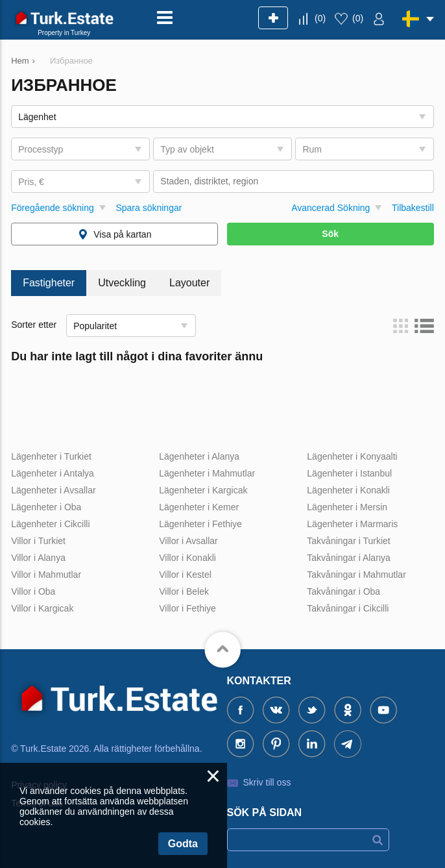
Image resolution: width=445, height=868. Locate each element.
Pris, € (31, 182)
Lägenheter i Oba (46, 507)
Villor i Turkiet (38, 541)
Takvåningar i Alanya (348, 558)
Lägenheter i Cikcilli (50, 524)
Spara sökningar (149, 208)
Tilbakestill (413, 208)
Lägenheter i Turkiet (51, 456)
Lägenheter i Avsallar (54, 490)
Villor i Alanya (38, 558)
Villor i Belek (184, 591)
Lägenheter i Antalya (53, 473)
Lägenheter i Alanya (199, 456)
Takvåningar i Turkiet (348, 541)
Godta (183, 844)
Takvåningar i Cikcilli (348, 608)
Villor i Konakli (187, 558)
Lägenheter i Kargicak (203, 490)
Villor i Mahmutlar (46, 575)
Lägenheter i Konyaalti (352, 456)
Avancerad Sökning (331, 208)
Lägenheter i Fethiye (200, 524)
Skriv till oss (267, 782)
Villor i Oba (33, 591)
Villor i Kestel (185, 575)
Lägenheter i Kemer (199, 507)
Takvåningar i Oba (343, 591)
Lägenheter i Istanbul (349, 473)
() (320, 18)
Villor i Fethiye (187, 608)
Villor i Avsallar (188, 541)
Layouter (189, 283)
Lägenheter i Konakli (348, 490)
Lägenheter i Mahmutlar (207, 473)
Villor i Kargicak (42, 608)
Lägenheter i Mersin (347, 507)
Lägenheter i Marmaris (352, 524)
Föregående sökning (53, 208)
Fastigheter (49, 283)
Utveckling (122, 283)
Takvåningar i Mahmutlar (356, 575)
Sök (330, 234)
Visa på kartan (122, 234)
